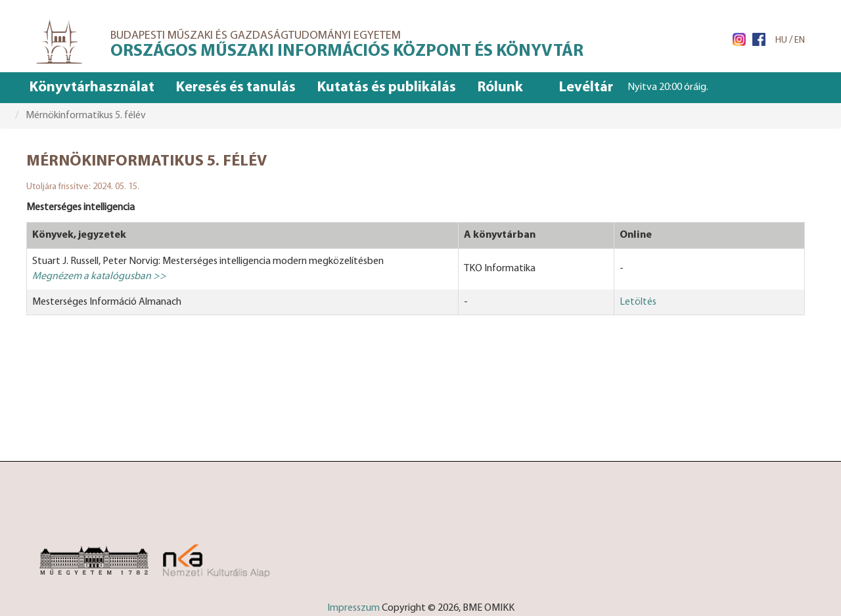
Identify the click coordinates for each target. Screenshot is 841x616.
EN (800, 40)
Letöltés (638, 302)
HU (781, 40)
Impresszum (353, 608)
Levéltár (586, 88)
